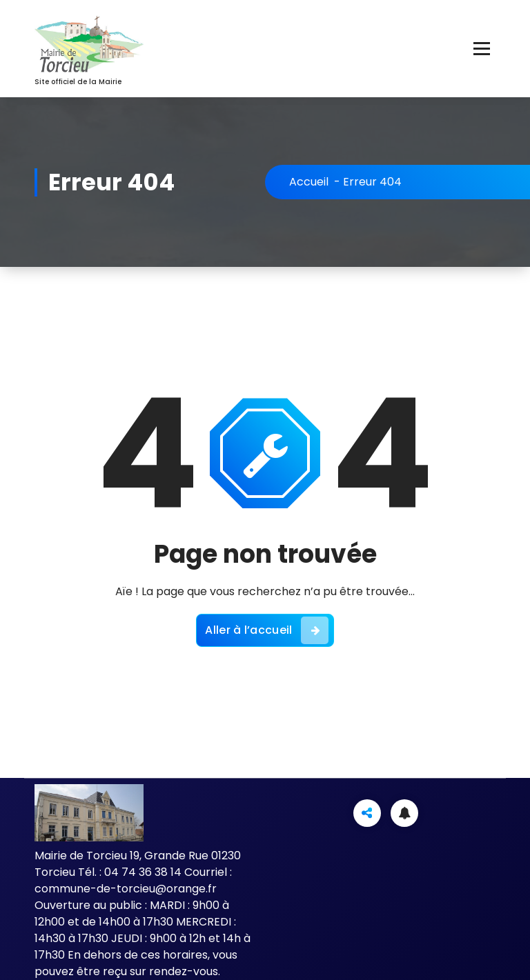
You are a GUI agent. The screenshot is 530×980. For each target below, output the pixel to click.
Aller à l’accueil (266, 630)
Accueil (309, 182)
